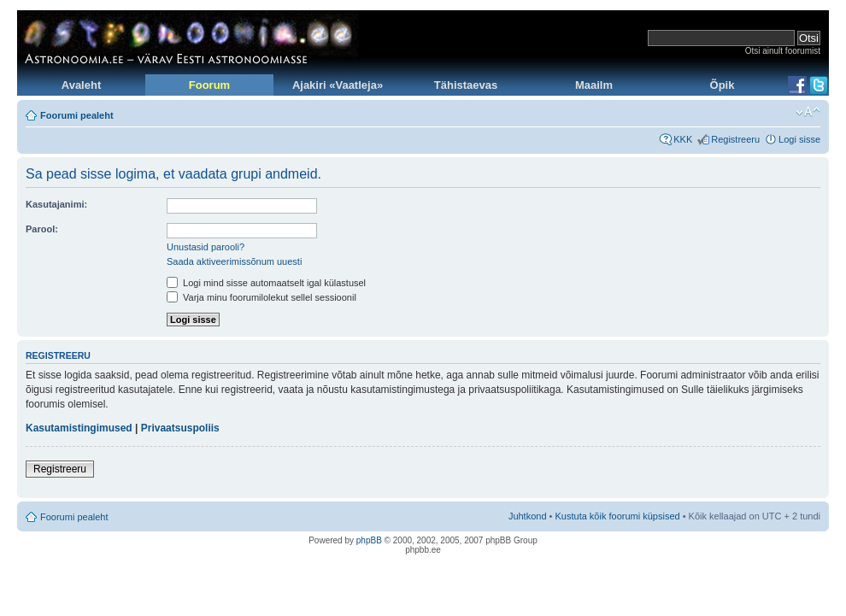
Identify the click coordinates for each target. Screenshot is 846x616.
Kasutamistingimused (79, 428)
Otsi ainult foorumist (783, 51)
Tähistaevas (466, 85)
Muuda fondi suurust (808, 112)
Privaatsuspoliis (180, 428)
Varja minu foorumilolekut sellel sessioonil (261, 297)
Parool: (42, 229)
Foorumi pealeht (77, 115)
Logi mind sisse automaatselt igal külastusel (266, 283)
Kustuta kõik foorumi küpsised (618, 516)
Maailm (594, 85)
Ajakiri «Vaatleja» (338, 85)
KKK (683, 139)
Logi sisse (799, 139)
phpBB (369, 540)
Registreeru (735, 139)
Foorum (209, 85)
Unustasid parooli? (206, 247)
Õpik (723, 85)
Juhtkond (528, 516)
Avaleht (81, 85)
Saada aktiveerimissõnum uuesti (234, 261)
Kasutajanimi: (56, 204)
